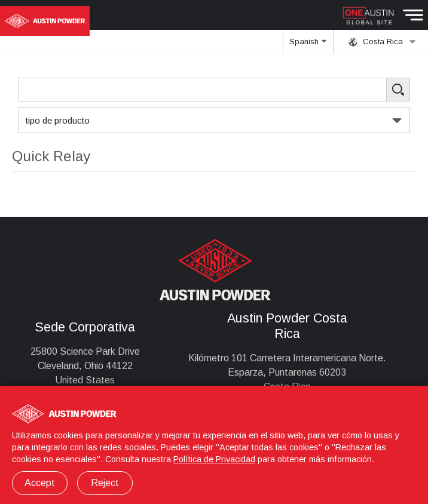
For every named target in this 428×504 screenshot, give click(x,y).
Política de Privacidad (214, 459)
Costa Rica (382, 42)
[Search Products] (214, 90)
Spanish (308, 45)
